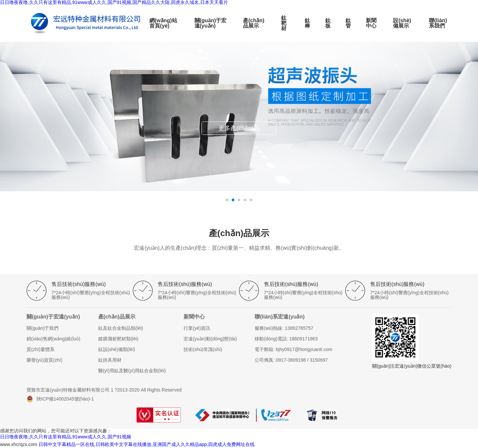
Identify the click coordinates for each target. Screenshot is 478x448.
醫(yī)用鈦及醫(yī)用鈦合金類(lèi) (132, 371)
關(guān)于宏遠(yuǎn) (211, 23)
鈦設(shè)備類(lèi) (117, 349)
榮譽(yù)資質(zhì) (44, 360)
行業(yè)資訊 (197, 328)
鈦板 (328, 23)
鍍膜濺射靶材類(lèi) (118, 339)
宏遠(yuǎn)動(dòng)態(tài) (210, 339)
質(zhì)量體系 (40, 349)
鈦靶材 (284, 23)
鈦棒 (307, 23)
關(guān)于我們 (42, 328)
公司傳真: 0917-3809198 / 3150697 (291, 360)
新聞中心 (371, 23)
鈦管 (348, 23)
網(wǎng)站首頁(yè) (163, 23)
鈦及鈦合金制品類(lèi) (121, 328)
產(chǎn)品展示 (254, 23)
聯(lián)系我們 (438, 23)
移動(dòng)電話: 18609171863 (286, 339)
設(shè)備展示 (402, 23)
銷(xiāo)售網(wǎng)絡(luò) (53, 339)
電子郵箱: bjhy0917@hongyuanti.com (293, 349)
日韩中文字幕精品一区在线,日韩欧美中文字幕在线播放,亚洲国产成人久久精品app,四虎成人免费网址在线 (147, 444)
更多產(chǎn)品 (239, 128)
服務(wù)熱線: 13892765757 (284, 328)
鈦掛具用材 (110, 360)
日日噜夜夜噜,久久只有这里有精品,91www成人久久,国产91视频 (66, 437)
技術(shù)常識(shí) (203, 349)
